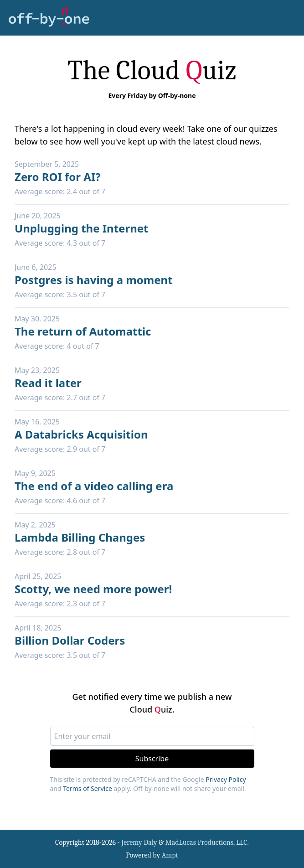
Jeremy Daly (139, 842)
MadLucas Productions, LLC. (207, 842)
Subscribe (152, 759)
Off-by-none (177, 96)
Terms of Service (88, 788)
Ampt (170, 855)
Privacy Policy (226, 779)
